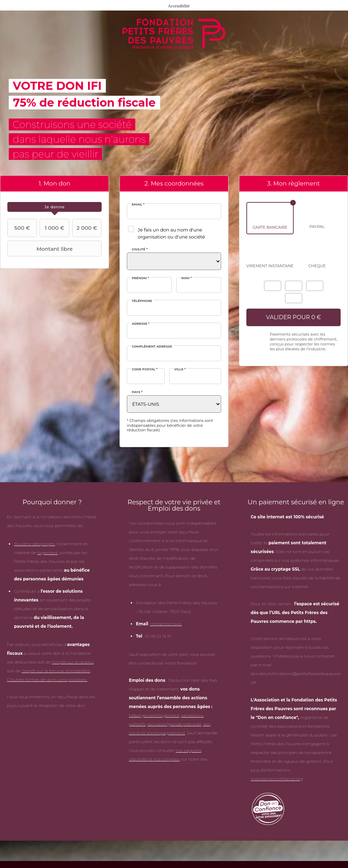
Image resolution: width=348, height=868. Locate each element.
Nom (186, 278)
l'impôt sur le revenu (73, 662)
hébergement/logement (154, 715)
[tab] (54, 207)
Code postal (145, 369)
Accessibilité (179, 6)
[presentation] (54, 207)
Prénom (140, 278)
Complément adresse (152, 346)
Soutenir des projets (34, 544)
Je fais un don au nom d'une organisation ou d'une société (171, 233)
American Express (273, 286)
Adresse (141, 324)
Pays (137, 392)
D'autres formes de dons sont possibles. (47, 679)
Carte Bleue (294, 298)
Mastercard (294, 286)
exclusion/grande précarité (175, 724)
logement (48, 553)
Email (138, 204)
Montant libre (41, 249)
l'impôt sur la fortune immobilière (56, 671)
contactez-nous (166, 624)
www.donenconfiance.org (277, 779)
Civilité (140, 249)
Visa (315, 286)
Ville (180, 369)
